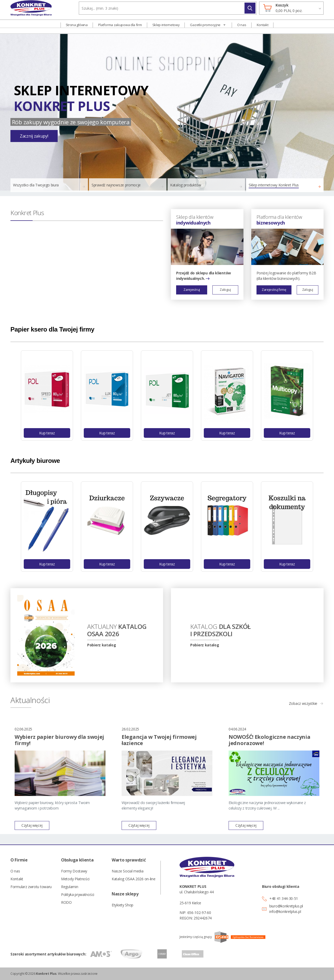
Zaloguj (225, 290)
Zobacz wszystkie (303, 703)
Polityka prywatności (78, 895)
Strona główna (77, 28)
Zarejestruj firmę (274, 290)
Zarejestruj (192, 290)
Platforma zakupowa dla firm (120, 28)
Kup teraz (47, 433)
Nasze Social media (128, 871)
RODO (66, 902)
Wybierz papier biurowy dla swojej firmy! (59, 740)
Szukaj (250, 11)
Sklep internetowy (166, 28)
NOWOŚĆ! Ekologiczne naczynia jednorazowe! (270, 740)
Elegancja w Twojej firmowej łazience (159, 740)
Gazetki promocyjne (205, 28)
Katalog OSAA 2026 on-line (133, 879)
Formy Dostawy (74, 871)
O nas (242, 28)
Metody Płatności (75, 879)
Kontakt (263, 28)
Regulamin (70, 887)
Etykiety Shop (123, 905)
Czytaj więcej (32, 825)
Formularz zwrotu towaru (31, 887)
